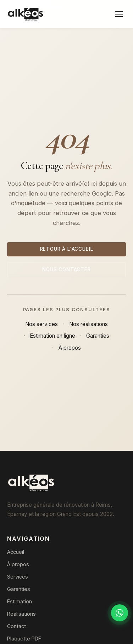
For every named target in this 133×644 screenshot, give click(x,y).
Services (18, 577)
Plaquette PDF (24, 639)
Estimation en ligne (52, 336)
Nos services (41, 324)
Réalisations (21, 614)
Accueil (16, 552)
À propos (70, 348)
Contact (16, 626)
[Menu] (119, 14)
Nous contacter (66, 269)
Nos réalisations (88, 324)
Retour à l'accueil (67, 249)
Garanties (98, 336)
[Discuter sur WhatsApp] (120, 613)
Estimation (20, 601)
